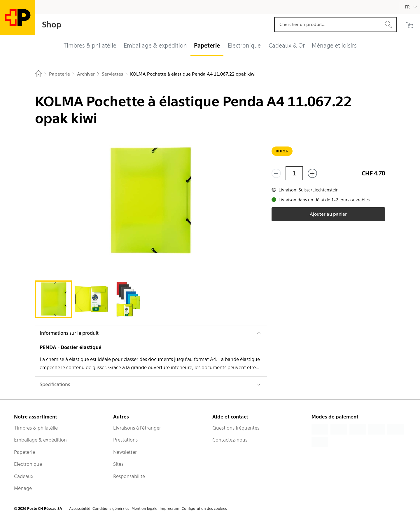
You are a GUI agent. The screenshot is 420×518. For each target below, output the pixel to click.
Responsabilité (129, 476)
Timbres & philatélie (36, 428)
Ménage (23, 488)
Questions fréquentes (236, 428)
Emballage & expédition (40, 440)
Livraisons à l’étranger (137, 428)
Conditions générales (111, 509)
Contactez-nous (230, 440)
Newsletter (125, 452)
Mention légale (144, 509)
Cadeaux (24, 476)
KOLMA (282, 151)
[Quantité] (294, 173)
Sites (118, 464)
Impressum (169, 509)
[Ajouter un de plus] (312, 173)
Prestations (125, 440)
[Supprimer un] (276, 173)
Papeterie (24, 452)
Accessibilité (80, 509)
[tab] (54, 299)
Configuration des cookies (204, 509)
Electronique (28, 464)
